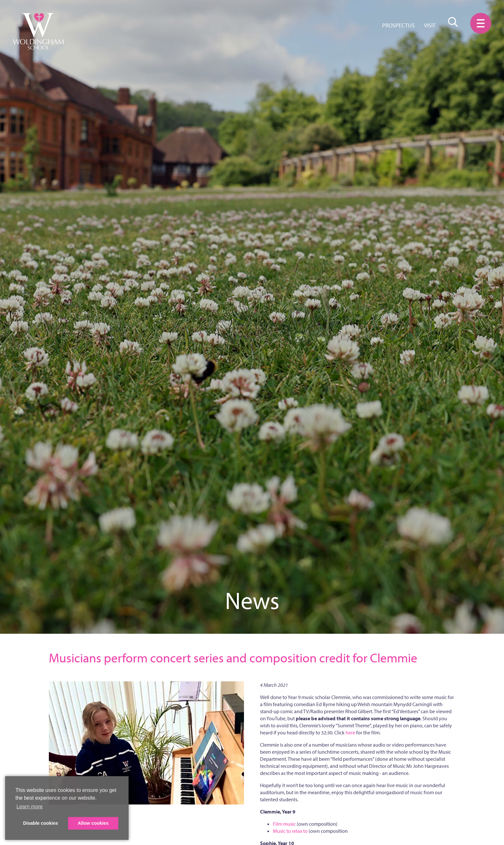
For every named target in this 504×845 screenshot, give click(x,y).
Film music (284, 824)
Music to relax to (290, 831)
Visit (430, 25)
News (252, 600)
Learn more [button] (30, 807)
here (350, 732)
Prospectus (398, 25)
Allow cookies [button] (93, 823)
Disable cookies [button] (41, 823)
